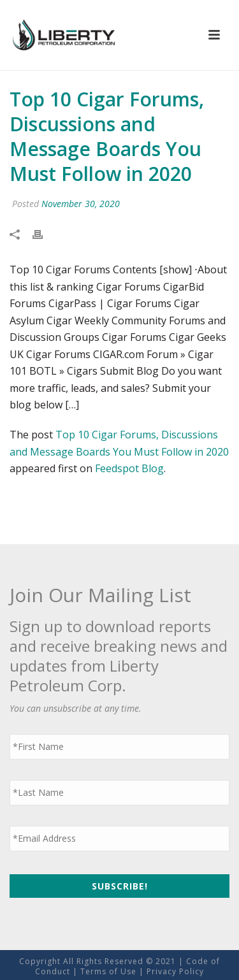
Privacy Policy (175, 971)
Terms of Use (108, 971)
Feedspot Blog (129, 468)
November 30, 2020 (81, 204)
